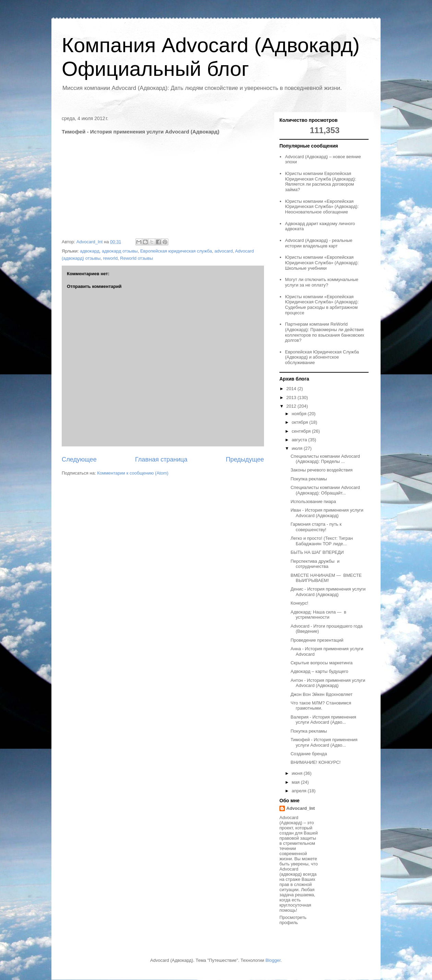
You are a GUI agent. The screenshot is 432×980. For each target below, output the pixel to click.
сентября (302, 431)
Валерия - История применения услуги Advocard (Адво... (323, 720)
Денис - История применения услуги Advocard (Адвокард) (328, 592)
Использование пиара (313, 501)
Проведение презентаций (317, 640)
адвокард (90, 251)
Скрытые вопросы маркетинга (321, 663)
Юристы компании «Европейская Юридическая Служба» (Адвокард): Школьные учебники (322, 262)
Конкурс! (299, 603)
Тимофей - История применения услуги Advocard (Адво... (324, 742)
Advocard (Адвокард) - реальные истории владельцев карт (319, 243)
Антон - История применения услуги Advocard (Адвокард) (328, 683)
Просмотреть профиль (293, 920)
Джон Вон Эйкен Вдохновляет (321, 694)
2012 (292, 406)
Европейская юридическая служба (176, 251)
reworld (110, 258)
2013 (292, 398)
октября (301, 422)
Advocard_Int (301, 808)
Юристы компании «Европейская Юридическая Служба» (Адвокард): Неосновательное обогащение (322, 207)
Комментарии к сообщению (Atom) (133, 473)
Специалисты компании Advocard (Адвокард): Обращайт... (325, 490)
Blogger (273, 960)
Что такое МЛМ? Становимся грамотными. (321, 706)
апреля (300, 791)
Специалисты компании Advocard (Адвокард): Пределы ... (325, 459)
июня (298, 773)
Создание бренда (309, 754)
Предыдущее (245, 459)
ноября (300, 414)
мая (296, 782)
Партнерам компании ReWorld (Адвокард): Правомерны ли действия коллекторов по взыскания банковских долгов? (325, 332)
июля (298, 448)
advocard (223, 251)
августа (300, 440)
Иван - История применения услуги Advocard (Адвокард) (327, 513)
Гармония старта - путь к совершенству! (316, 527)
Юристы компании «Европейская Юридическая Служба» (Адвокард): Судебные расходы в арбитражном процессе (322, 305)
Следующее (79, 459)
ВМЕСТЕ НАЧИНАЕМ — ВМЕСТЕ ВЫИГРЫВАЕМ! (326, 578)
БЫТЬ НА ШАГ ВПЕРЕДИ (317, 552)
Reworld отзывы (136, 258)
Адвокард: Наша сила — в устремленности (318, 615)
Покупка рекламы (309, 479)
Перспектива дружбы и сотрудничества (315, 564)
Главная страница (161, 459)
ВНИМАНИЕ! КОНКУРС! (315, 762)
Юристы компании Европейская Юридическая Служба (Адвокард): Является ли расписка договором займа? (321, 182)
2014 (292, 389)
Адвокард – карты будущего (319, 671)
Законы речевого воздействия (321, 470)
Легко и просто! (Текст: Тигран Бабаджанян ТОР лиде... (322, 541)
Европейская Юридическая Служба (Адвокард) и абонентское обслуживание (322, 357)
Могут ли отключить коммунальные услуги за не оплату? (322, 282)
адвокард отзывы (120, 251)
